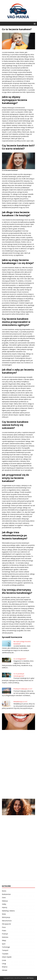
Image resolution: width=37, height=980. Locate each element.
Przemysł (5, 934)
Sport (4, 944)
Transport (5, 950)
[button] (34, 24)
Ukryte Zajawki (7, 957)
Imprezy (5, 907)
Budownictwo (6, 894)
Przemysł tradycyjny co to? (23, 689)
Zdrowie (5, 970)
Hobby (4, 904)
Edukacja (5, 901)
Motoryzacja (6, 917)
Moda (4, 914)
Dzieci (4, 898)
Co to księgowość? (20, 659)
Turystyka (5, 954)
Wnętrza (5, 967)
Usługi (4, 964)
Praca (4, 927)
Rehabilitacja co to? (20, 702)
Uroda (4, 960)
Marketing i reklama (8, 911)
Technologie (6, 947)
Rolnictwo (5, 937)
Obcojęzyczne (6, 924)
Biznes (4, 891)
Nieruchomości (7, 921)
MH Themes (30, 978)
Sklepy (4, 940)
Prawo (4, 931)
